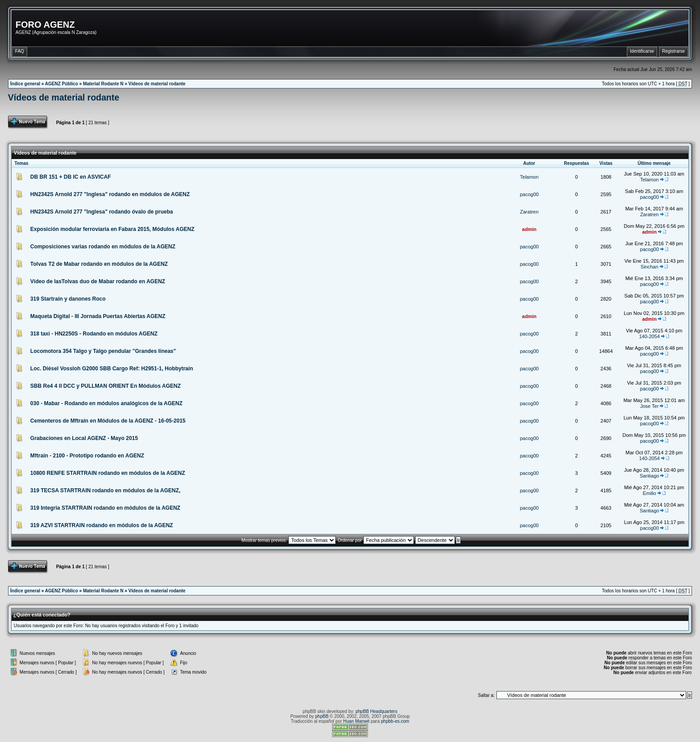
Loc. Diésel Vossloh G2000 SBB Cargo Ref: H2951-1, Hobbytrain (112, 369)
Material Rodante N (103, 84)
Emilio (650, 493)
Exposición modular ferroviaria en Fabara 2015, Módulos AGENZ (112, 229)
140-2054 (649, 336)
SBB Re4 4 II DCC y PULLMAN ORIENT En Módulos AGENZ (106, 386)
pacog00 (529, 194)
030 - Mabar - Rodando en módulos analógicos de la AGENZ (106, 403)
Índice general (25, 84)
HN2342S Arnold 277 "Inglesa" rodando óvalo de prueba (102, 212)
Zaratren (529, 212)
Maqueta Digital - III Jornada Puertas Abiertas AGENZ (98, 316)
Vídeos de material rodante (157, 84)
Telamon (529, 177)
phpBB (322, 716)
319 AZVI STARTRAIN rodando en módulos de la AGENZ (102, 525)
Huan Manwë (356, 721)
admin (529, 229)
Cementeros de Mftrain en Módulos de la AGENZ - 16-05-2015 (108, 421)
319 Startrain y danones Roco (68, 299)
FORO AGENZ (45, 25)
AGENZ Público (62, 84)
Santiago (649, 476)
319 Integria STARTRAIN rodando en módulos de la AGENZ (105, 508)
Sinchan (650, 267)
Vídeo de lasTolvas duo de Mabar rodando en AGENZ (98, 281)
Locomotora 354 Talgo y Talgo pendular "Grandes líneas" (103, 351)
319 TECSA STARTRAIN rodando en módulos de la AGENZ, (105, 490)
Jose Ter (649, 406)
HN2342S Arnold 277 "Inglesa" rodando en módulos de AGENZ (110, 194)
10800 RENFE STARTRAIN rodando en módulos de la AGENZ (108, 473)
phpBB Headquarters (377, 711)
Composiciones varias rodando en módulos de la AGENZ (103, 247)
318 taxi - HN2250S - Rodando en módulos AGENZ (94, 334)
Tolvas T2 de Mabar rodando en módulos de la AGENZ (99, 264)
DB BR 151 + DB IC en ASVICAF (71, 177)
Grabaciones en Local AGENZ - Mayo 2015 (84, 438)
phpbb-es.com (395, 721)
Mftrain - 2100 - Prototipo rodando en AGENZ (87, 456)
